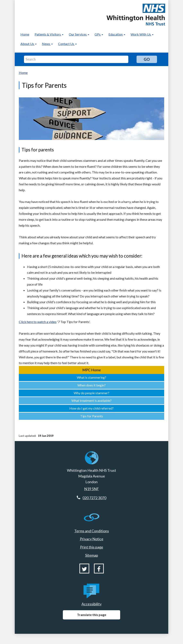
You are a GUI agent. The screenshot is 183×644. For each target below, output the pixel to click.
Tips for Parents (92, 416)
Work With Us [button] (142, 34)
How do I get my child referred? (91, 408)
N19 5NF (91, 489)
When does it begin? (91, 385)
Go (147, 59)
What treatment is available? (91, 400)
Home (25, 34)
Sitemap (92, 555)
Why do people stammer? (91, 393)
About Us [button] (29, 44)
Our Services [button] (79, 34)
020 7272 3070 (94, 498)
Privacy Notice (92, 539)
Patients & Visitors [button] (49, 34)
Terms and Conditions (92, 531)
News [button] (47, 44)
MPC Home (92, 370)
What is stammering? (91, 377)
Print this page (92, 547)
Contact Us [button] (67, 44)
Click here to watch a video (38, 322)
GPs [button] (99, 34)
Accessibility (91, 604)
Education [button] (117, 34)
